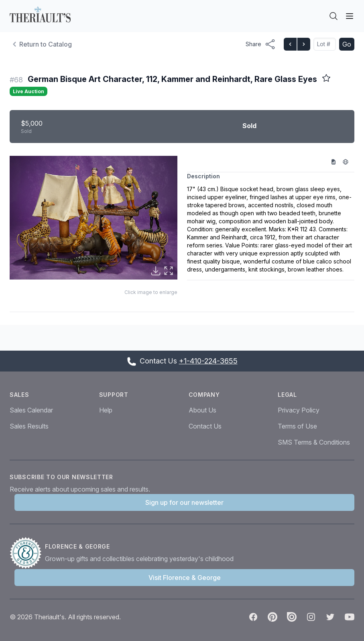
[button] (94, 218)
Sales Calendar (31, 410)
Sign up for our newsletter (184, 502)
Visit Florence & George (185, 578)
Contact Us (205, 426)
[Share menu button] (261, 44)
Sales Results (29, 426)
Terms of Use (297, 426)
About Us (202, 410)
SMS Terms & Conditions (314, 442)
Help (106, 410)
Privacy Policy (299, 410)
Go (347, 44)
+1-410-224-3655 (208, 361)
